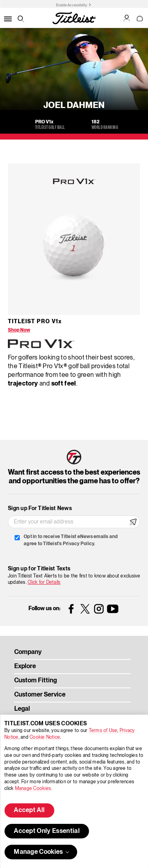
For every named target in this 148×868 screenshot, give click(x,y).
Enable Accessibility (72, 5)
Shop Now (19, 330)
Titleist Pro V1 (35, 322)
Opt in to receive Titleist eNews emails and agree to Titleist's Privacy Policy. (71, 540)
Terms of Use (103, 731)
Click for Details (44, 582)
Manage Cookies (33, 789)
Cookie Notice (45, 737)
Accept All (29, 810)
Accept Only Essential (47, 831)
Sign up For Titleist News (40, 509)
